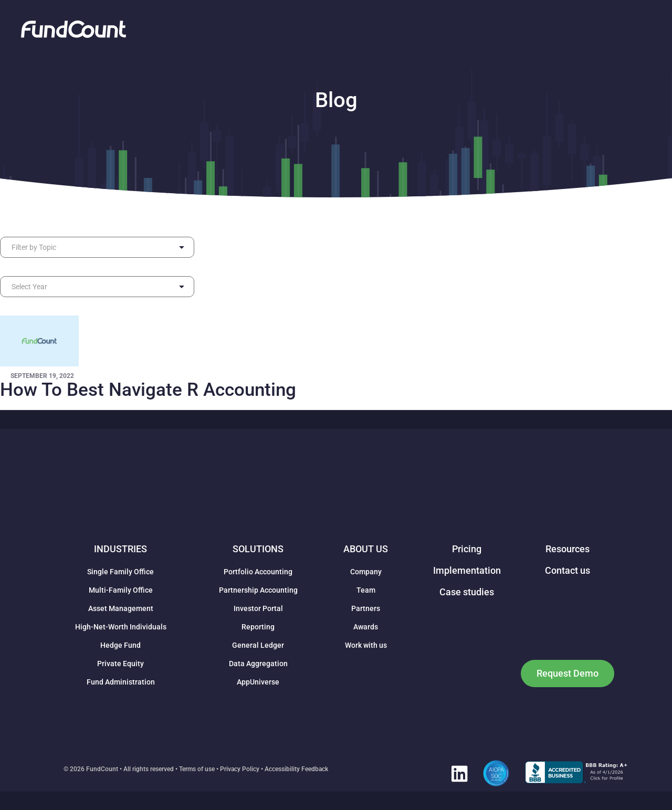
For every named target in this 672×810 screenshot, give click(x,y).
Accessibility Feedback (296, 769)
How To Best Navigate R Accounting (148, 390)
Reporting (258, 627)
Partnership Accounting (258, 590)
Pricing (467, 549)
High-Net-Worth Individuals (121, 627)
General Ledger (258, 645)
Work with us (366, 645)
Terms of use (197, 769)
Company (366, 572)
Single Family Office (120, 572)
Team (366, 590)
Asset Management (121, 608)
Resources (568, 549)
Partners (366, 608)
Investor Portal (258, 608)
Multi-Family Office (121, 590)
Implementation (467, 570)
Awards (366, 627)
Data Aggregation (258, 664)
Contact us (568, 570)
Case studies (467, 592)
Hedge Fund (120, 645)
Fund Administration (121, 682)
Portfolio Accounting (258, 572)
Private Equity (120, 664)
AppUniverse (258, 682)
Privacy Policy (240, 769)
